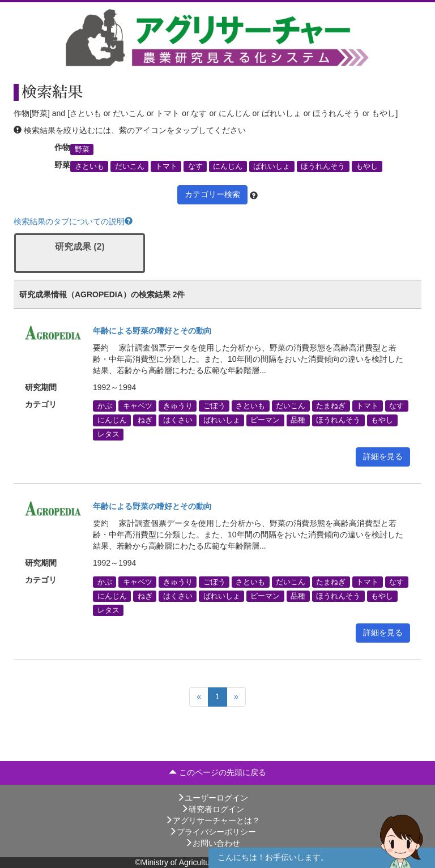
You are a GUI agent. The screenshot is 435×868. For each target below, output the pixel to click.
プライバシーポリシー (212, 832)
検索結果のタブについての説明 (73, 221)
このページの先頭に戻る (217, 772)
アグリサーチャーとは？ (212, 820)
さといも (89, 166)
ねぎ (145, 420)
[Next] (236, 697)
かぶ (105, 406)
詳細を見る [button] (383, 456)
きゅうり (178, 406)
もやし (367, 166)
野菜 (82, 149)
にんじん (228, 166)
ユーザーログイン (212, 798)
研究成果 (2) (80, 247)
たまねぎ (331, 406)
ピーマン (265, 420)
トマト (166, 166)
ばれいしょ (272, 166)
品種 (298, 420)
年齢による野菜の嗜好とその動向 (152, 331)
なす (195, 166)
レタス (108, 434)
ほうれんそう (323, 166)
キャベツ (138, 406)
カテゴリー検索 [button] (212, 194)
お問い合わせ (212, 843)
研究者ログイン (212, 809)
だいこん (130, 166)
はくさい (178, 420)
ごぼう (214, 406)
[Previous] (199, 697)
